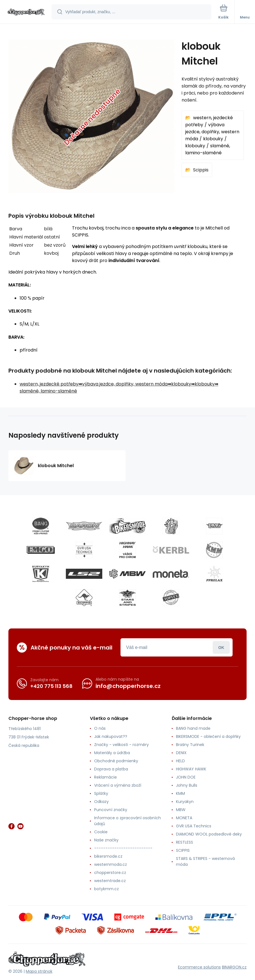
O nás (100, 728)
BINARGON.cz (234, 967)
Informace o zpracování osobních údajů (127, 821)
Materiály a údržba (112, 753)
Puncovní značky (111, 810)
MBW (181, 810)
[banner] (26, 12)
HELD (180, 761)
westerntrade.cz (110, 881)
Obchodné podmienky (116, 761)
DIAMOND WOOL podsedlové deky (209, 834)
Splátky (101, 793)
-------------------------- (123, 848)
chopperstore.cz (110, 873)
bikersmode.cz (108, 856)
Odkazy (101, 802)
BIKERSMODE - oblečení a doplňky (208, 736)
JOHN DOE (186, 777)
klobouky (213, 139)
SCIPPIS (183, 850)
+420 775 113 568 (51, 686)
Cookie (101, 832)
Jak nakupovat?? (111, 736)
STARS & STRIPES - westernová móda (205, 861)
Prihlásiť (221, 647)
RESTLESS (185, 842)
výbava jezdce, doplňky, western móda (212, 132)
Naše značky (106, 840)
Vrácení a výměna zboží (118, 785)
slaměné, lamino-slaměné (48, 391)
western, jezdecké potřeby (49, 384)
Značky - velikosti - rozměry (121, 745)
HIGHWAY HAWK (191, 769)
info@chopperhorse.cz (128, 686)
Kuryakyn (185, 802)
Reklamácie (106, 777)
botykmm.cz (106, 889)
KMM (180, 793)
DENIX (181, 753)
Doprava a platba (111, 769)
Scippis (201, 170)
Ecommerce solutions (199, 967)
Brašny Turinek (190, 745)
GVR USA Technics (194, 826)
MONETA (184, 818)
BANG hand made (193, 728)
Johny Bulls (187, 785)
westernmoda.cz (111, 864)
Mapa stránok (39, 971)
